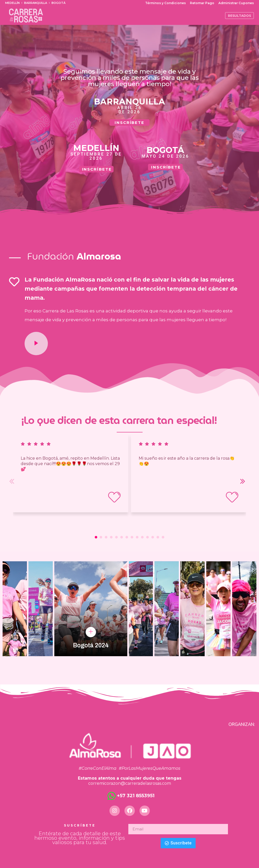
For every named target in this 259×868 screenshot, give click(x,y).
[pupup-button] (91, 632)
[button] (96, 537)
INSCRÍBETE (129, 122)
